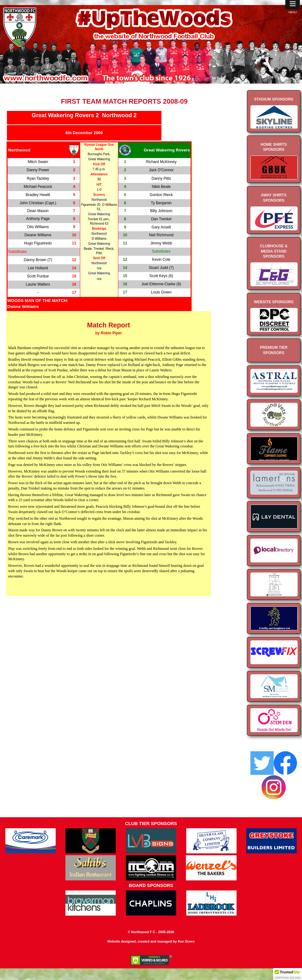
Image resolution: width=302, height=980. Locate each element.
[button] (288, 974)
